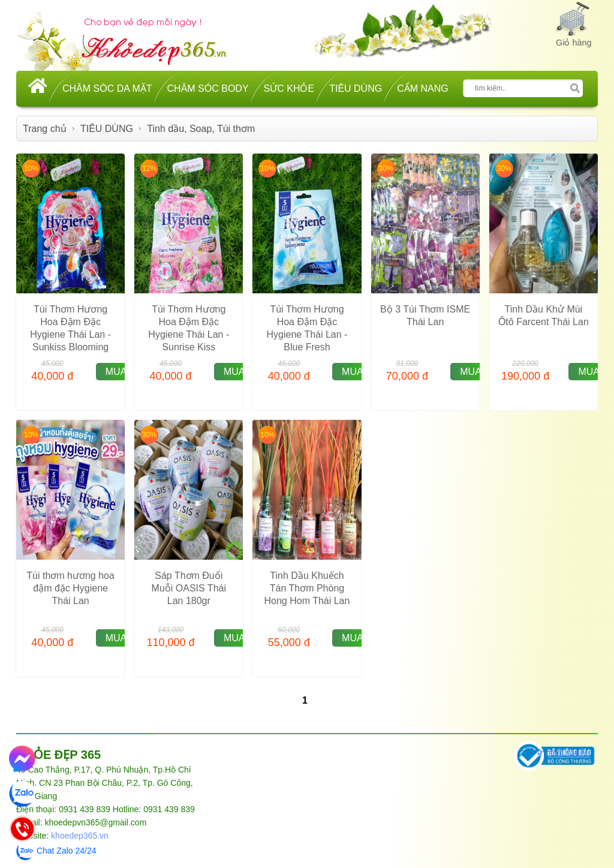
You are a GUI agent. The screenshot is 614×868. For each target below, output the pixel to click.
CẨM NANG (423, 88)
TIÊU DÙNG (356, 88)
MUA (116, 372)
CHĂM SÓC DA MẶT (107, 88)
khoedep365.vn (80, 836)
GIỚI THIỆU (568, 753)
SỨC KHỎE (289, 88)
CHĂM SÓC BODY (208, 88)
